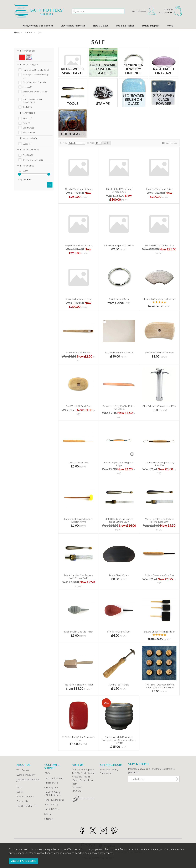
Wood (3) (27, 144)
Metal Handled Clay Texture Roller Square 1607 (159, 520)
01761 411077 (87, 798)
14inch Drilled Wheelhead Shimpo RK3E (119, 190)
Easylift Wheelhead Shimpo (78, 245)
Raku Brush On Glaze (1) (34, 82)
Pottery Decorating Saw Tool (159, 575)
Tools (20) (27, 107)
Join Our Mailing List (26, 806)
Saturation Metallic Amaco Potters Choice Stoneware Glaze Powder (119, 740)
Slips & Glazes (101, 26)
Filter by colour (28, 51)
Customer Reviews (26, 775)
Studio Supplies (151, 26)
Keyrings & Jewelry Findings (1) (36, 76)
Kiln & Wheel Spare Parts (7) (36, 70)
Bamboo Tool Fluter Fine (78, 352)
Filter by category (29, 64)
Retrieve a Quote (25, 796)
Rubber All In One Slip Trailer (78, 632)
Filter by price (27, 166)
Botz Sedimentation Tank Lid (119, 352)
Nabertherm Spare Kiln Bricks (119, 245)
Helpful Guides (52, 809)
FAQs (47, 773)
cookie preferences (103, 853)
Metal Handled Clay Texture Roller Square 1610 (78, 577)
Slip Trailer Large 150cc (119, 632)
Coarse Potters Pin (78, 462)
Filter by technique (30, 149)
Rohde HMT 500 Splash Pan (159, 245)
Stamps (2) (28, 87)
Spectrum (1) (29, 128)
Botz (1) (26, 123)
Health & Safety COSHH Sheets (52, 794)
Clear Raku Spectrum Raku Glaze (159, 299)
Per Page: (94, 143)
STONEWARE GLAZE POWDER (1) (33, 101)
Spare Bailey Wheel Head (79, 299)
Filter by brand (27, 113)
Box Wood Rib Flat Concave (159, 352)
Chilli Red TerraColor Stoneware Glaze (79, 738)
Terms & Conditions (54, 800)
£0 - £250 (23, 171)
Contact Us (22, 801)
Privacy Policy (51, 804)
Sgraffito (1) (28, 155)
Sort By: (73, 143)
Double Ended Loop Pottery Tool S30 (159, 464)
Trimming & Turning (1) (33, 160)
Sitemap (49, 819)
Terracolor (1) (29, 132)
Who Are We (23, 770)
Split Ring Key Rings (119, 299)
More (170, 26)
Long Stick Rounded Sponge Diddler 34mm (78, 520)
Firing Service (51, 783)
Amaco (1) (27, 118)
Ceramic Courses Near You (28, 781)
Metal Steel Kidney (119, 575)
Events (20, 792)
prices (168, 12)
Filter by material (29, 138)
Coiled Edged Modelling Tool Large (119, 464)
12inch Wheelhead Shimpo (79, 189)
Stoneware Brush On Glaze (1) (36, 93)
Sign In (48, 814)
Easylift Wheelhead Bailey (159, 189)
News (19, 787)
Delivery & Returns (54, 778)
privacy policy (21, 853)
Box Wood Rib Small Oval (78, 406)
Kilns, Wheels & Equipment (38, 26)
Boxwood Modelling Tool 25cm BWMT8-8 (119, 407)
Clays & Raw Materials (73, 26)
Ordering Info (51, 787)
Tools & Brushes (125, 26)
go (50, 185)
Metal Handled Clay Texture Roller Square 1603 (119, 520)
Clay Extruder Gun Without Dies (159, 406)
